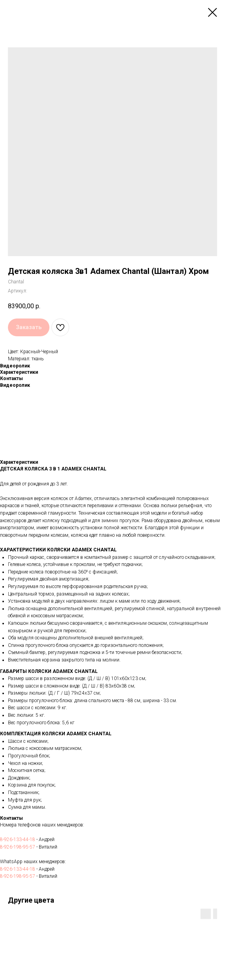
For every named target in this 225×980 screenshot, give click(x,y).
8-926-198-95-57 (18, 847)
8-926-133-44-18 (18, 839)
